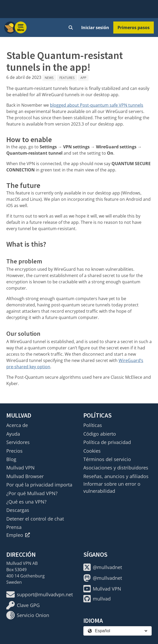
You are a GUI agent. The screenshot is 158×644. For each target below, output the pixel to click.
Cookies (92, 451)
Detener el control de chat (35, 519)
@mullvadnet (103, 567)
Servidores (18, 442)
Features (67, 78)
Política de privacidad (107, 442)
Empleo (18, 535)
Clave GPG (23, 605)
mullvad (97, 599)
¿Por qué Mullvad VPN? (32, 493)
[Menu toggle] (21, 28)
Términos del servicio (107, 459)
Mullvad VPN (21, 468)
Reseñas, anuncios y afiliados (116, 476)
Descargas (18, 510)
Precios (14, 451)
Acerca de (17, 425)
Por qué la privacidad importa (39, 485)
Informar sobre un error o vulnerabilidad (112, 487)
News (49, 78)
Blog (11, 459)
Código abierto (100, 434)
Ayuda (13, 434)
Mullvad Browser (25, 476)
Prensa (14, 527)
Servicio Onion (28, 615)
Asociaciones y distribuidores (116, 468)
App (83, 78)
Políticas (93, 425)
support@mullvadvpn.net (40, 594)
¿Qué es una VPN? (26, 502)
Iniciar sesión (95, 28)
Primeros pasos (134, 28)
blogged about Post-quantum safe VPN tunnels (97, 105)
